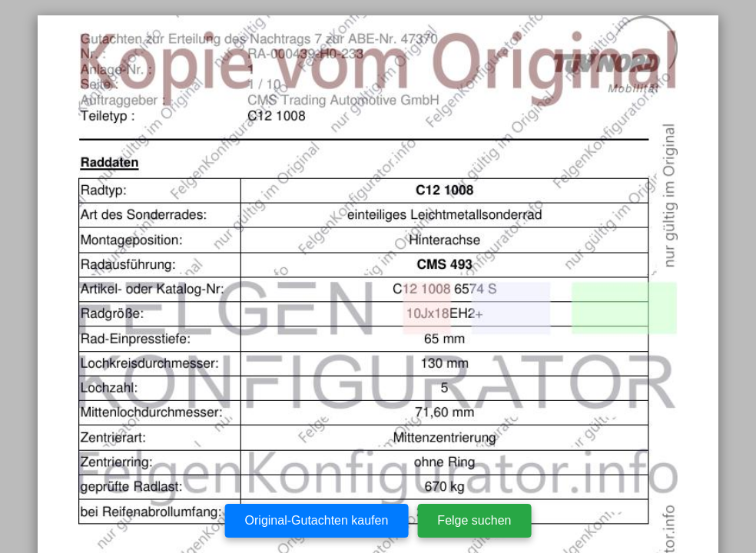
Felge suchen (474, 520)
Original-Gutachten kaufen (317, 520)
